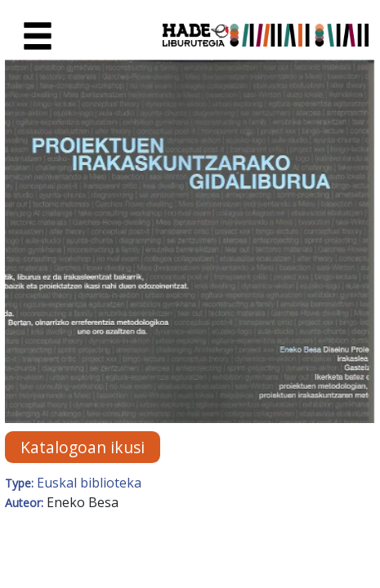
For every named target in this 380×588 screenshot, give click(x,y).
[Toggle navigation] (38, 37)
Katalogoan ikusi (83, 447)
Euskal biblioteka (89, 483)
